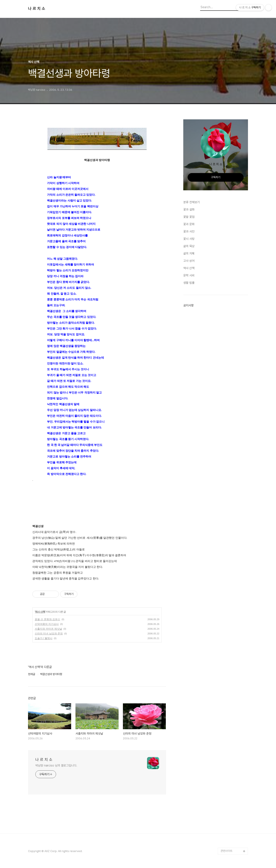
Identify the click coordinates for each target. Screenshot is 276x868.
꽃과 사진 (189, 231)
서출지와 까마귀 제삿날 (48, 629)
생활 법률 (189, 283)
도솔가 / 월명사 (44, 638)
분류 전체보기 (191, 202)
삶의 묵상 (189, 246)
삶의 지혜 (189, 253)
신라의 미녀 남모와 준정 (49, 634)
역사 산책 (40, 612)
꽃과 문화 (189, 224)
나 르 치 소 (37, 9)
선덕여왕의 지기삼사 (47, 624)
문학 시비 (189, 275)
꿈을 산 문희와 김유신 (47, 619)
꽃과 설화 (189, 209)
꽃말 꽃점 (189, 217)
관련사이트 (227, 851)
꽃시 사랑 (189, 239)
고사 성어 (189, 261)
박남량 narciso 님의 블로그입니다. (56, 765)
